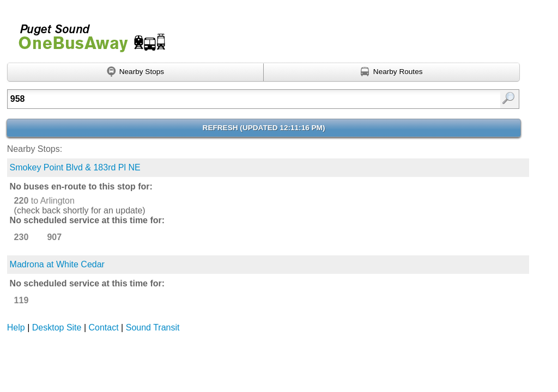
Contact (104, 327)
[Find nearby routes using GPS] (392, 72)
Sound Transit (153, 327)
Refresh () (264, 128)
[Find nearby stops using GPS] (135, 72)
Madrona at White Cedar (57, 264)
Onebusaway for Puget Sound (87, 33)
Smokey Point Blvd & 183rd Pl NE (75, 167)
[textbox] (227, 99)
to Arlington (44, 201)
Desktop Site (57, 327)
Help (16, 327)
